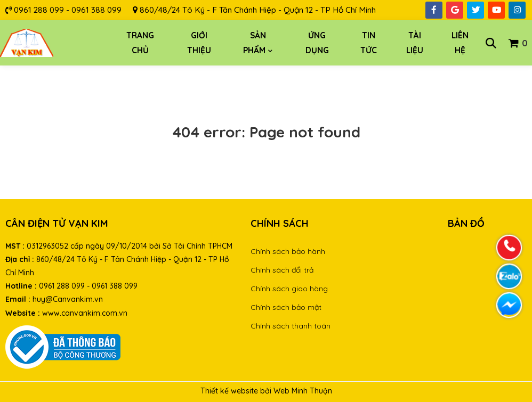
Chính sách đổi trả (282, 270)
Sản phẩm (255, 43)
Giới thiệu (199, 43)
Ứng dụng (317, 43)
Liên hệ (460, 43)
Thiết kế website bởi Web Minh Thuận (266, 391)
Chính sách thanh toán (291, 326)
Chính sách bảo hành (288, 251)
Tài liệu (415, 43)
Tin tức (369, 43)
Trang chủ (140, 43)
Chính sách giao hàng (289, 289)
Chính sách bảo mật (286, 307)
